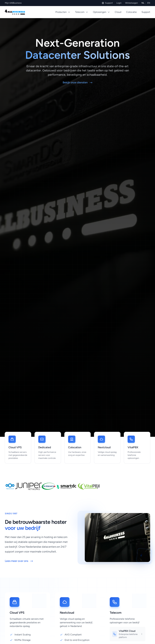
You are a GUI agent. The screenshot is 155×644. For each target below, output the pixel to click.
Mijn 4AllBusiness (13, 3)
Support (107, 3)
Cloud (118, 12)
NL (143, 3)
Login (119, 3)
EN (149, 3)
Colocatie (131, 12)
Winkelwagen (132, 3)
